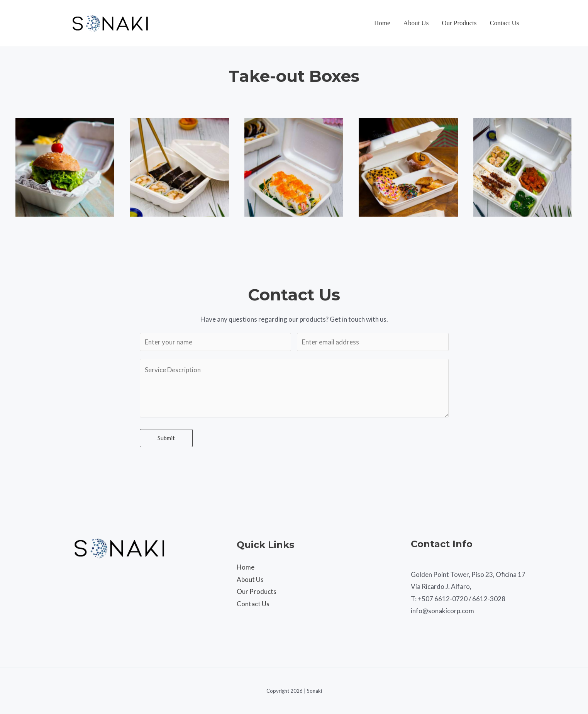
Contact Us (504, 23)
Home (382, 23)
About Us (416, 23)
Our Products (459, 23)
